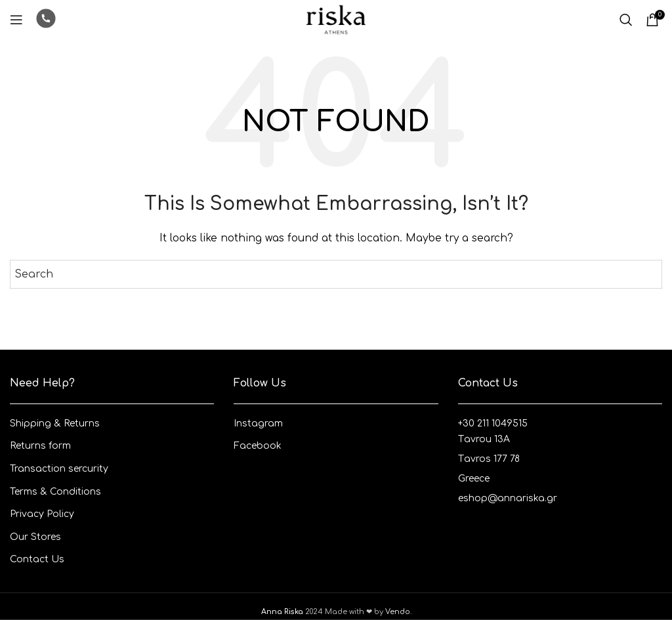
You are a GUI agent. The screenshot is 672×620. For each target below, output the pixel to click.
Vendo (398, 612)
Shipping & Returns (55, 424)
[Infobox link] (46, 20)
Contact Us (37, 559)
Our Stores (35, 537)
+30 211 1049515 (493, 424)
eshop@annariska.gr (508, 498)
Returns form (40, 446)
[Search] (626, 20)
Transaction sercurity (59, 469)
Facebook (258, 446)
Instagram (258, 424)
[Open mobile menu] (16, 20)
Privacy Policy (42, 514)
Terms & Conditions (55, 492)
